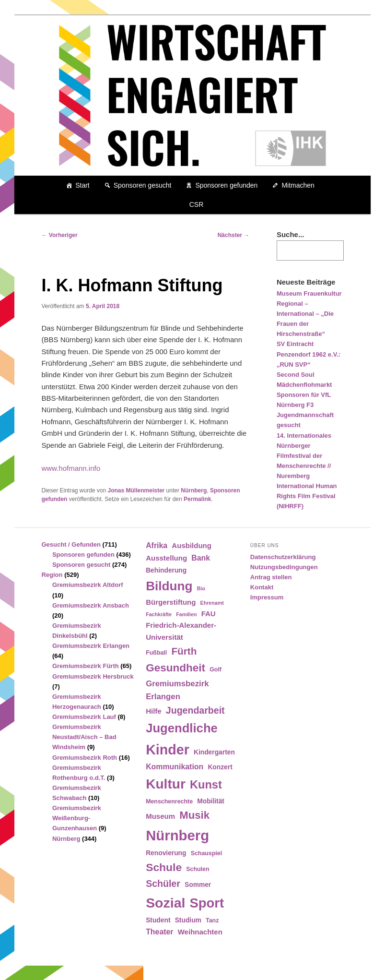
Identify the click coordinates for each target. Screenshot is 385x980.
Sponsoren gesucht (143, 185)
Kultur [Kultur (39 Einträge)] (166, 784)
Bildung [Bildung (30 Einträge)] (169, 586)
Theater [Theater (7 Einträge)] (159, 932)
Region (52, 575)
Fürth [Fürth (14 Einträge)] (184, 651)
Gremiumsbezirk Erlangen (91, 646)
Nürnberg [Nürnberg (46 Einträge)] (177, 835)
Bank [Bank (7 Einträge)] (201, 558)
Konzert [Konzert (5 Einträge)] (220, 767)
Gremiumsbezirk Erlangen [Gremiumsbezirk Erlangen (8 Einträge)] (177, 690)
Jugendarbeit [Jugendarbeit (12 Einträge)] (195, 710)
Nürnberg (194, 490)
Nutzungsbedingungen (284, 567)
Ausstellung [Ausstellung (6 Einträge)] (166, 558)
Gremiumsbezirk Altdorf (88, 585)
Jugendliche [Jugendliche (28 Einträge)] (182, 728)
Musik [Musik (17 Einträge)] (194, 815)
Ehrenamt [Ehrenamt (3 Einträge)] (212, 603)
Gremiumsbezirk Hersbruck (93, 676)
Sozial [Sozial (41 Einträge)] (165, 903)
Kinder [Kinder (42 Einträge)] (168, 750)
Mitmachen (298, 185)
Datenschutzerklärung (283, 557)
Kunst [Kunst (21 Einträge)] (206, 785)
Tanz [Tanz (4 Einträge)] (212, 920)
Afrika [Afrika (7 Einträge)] (157, 545)
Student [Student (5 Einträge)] (158, 920)
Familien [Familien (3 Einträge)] (186, 614)
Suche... (291, 234)
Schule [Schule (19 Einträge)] (164, 867)
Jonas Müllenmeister (136, 490)
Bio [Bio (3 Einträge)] (201, 588)
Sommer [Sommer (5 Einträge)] (198, 885)
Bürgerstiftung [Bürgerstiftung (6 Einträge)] (171, 602)
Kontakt (262, 587)
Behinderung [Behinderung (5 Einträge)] (166, 570)
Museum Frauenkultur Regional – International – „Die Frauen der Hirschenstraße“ (309, 314)
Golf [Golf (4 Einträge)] (216, 669)
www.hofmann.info (71, 468)
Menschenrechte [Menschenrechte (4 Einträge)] (169, 801)
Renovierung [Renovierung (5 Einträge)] (166, 853)
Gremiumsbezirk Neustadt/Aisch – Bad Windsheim (84, 737)
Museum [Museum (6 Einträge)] (160, 816)
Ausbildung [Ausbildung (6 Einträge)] (192, 545)
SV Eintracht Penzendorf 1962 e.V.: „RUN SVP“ (309, 354)
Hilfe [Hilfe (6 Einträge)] (154, 711)
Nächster (234, 235)
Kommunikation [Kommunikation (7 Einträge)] (175, 767)
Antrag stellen (271, 577)
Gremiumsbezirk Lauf (84, 717)
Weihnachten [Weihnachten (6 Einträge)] (200, 932)
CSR (197, 204)
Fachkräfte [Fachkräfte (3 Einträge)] (159, 614)
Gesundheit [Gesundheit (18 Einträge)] (175, 668)
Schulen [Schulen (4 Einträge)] (198, 869)
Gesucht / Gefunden (71, 544)
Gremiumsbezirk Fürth (86, 666)
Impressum (267, 597)
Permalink (197, 499)
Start (82, 185)
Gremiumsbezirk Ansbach (91, 605)
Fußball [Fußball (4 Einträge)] (156, 653)
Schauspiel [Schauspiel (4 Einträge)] (207, 853)
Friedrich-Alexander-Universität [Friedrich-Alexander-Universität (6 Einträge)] (181, 631)
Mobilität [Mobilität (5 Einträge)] (211, 801)
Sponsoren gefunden (226, 185)
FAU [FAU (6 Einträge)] (209, 614)
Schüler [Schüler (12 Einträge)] (163, 884)
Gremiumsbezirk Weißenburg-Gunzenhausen (77, 818)
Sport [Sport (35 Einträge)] (207, 903)
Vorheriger (59, 235)
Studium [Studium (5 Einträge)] (188, 920)
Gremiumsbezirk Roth (85, 758)
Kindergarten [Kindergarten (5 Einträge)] (214, 752)
